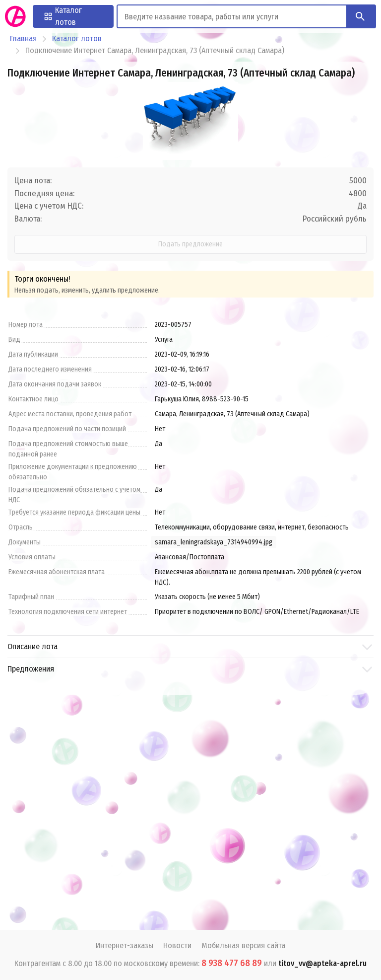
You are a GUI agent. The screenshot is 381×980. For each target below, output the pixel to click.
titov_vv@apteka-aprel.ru (322, 963)
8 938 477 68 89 (232, 963)
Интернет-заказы (125, 945)
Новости (177, 945)
